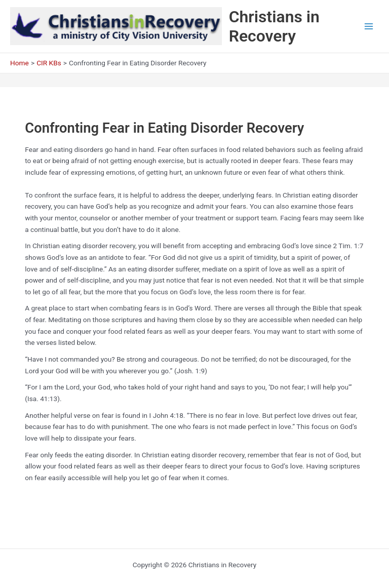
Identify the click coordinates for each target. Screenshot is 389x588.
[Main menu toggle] (369, 27)
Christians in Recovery (274, 26)
